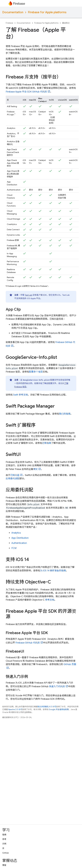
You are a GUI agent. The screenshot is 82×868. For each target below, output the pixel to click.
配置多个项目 (36, 372)
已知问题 (15, 475)
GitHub (5, 853)
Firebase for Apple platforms (47, 12)
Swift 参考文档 (20, 395)
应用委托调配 (13, 479)
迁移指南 (47, 443)
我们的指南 (65, 414)
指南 (4, 835)
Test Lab (28, 295)
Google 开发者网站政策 (59, 709)
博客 (4, 865)
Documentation (13, 12)
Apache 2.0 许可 (15, 709)
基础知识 (66, 23)
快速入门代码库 (57, 687)
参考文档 (50, 600)
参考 (4, 839)
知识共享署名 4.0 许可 (47, 707)
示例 (4, 844)
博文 (35, 469)
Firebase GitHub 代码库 (28, 643)
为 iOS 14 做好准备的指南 (53, 571)
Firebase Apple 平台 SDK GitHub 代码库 (26, 92)
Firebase (9, 23)
